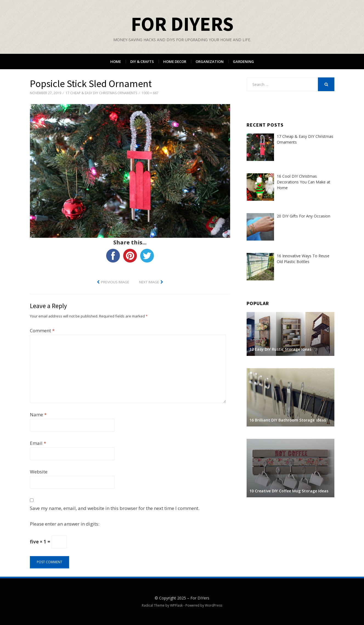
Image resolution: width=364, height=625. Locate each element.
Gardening (243, 62)
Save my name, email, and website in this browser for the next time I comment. (115, 508)
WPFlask (176, 605)
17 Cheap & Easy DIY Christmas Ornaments (101, 93)
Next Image (149, 282)
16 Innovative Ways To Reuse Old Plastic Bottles (303, 259)
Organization (210, 62)
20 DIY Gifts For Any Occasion (304, 216)
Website (39, 472)
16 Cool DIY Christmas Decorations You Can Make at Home (304, 182)
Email (38, 443)
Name (38, 415)
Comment (42, 330)
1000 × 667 (150, 93)
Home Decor (175, 62)
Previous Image (115, 282)
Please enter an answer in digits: (65, 524)
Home (116, 62)
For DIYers (182, 24)
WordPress (214, 605)
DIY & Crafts (142, 62)
